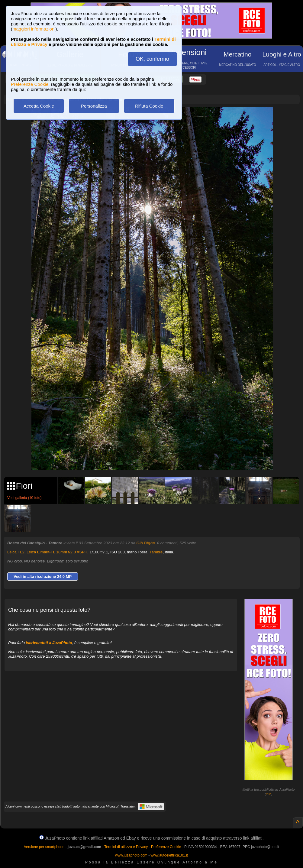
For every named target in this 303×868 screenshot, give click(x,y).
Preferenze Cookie (30, 84)
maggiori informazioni (34, 29)
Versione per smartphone (44, 847)
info (269, 794)
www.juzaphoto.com (131, 855)
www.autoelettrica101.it (169, 855)
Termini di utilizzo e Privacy (126, 847)
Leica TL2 (16, 552)
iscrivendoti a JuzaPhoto (49, 643)
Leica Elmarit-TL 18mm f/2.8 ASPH (57, 552)
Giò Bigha (145, 543)
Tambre (156, 552)
